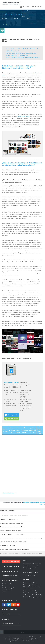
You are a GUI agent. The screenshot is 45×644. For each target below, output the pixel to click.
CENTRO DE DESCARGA (12, 566)
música (10, 554)
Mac (23, 16)
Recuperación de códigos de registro (32, 564)
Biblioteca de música (24, 116)
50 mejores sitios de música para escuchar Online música (14, 549)
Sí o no (24, 13)
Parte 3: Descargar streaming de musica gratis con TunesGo (23, 57)
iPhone (16, 19)
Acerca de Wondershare (10, 637)
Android (29, 19)
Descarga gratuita (13, 415)
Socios (4, 586)
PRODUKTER (38, 7)
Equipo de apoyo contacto (30, 568)
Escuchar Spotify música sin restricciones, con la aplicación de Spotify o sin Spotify (21, 538)
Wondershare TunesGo (12, 383)
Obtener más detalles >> (9, 493)
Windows (5, 19)
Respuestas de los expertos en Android (33, 597)
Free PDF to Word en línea (30, 575)
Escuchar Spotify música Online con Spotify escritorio (14, 542)
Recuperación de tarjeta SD (30, 593)
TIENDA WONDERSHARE (13, 561)
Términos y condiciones (23, 637)
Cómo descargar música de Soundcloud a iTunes (12, 527)
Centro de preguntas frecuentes (31, 566)
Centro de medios (7, 590)
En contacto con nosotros (24, 639)
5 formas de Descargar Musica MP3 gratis (11, 531)
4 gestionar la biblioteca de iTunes (33, 430)
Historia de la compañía (8, 588)
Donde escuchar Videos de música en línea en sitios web (14, 516)
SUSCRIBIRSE (7, 614)
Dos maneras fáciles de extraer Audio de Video (12, 523)
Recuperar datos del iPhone (30, 583)
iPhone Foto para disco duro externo (32, 585)
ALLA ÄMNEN (26, 7)
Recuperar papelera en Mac (30, 591)
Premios (4, 592)
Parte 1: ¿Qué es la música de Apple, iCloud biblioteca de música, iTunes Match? (19, 67)
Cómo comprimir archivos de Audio (9, 519)
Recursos (5, 554)
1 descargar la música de (12, 430)
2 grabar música (18, 430)
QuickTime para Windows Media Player (33, 595)
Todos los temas (26, 11)
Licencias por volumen (8, 584)
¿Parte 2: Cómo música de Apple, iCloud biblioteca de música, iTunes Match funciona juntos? (22, 164)
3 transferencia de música (24, 430)
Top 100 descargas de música (7, 545)
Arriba (23, 632)
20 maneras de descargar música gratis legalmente (13, 534)
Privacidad (32, 637)
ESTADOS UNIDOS (8, 624)
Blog (33, 639)
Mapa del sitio (13, 639)
